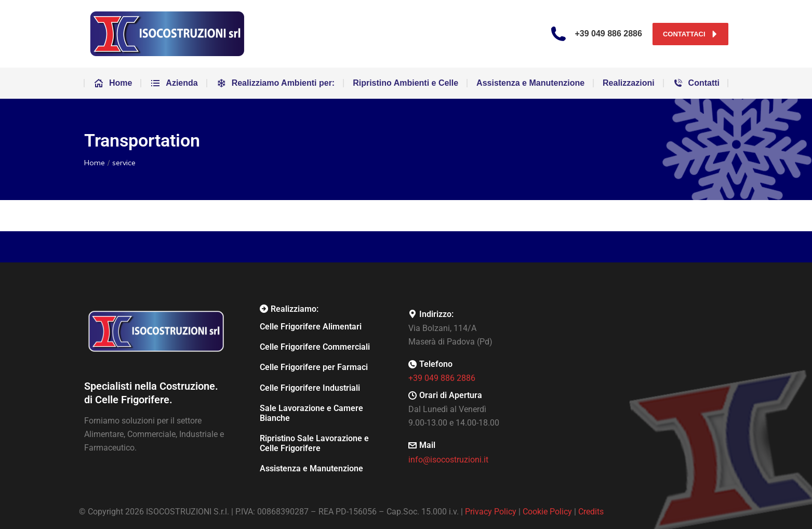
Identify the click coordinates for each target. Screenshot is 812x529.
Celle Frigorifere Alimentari (311, 327)
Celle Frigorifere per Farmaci (314, 367)
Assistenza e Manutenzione (311, 468)
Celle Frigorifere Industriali (310, 388)
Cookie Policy (547, 512)
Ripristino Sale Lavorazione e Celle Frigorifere (314, 443)
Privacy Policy (491, 512)
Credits (591, 512)
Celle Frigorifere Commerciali (315, 347)
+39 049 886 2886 (442, 378)
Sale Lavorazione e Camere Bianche (311, 413)
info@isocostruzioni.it (448, 460)
